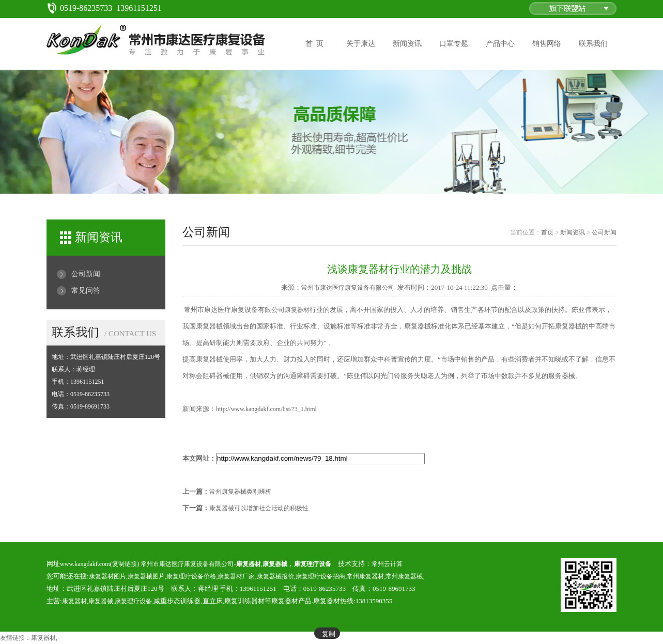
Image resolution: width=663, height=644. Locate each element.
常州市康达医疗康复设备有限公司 (348, 288)
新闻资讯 (407, 44)
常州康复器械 (404, 576)
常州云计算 (387, 564)
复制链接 (125, 564)
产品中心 (500, 44)
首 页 (314, 44)
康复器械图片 (146, 576)
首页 (547, 232)
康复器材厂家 (236, 576)
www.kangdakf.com (85, 564)
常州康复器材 (365, 576)
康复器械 (101, 601)
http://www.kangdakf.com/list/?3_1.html (266, 409)
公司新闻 (86, 274)
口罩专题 (454, 44)
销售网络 (547, 44)
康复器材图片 (107, 576)
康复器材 (297, 310)
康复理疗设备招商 (320, 576)
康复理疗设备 (133, 601)
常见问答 (86, 290)
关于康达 (361, 44)
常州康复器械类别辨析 (240, 492)
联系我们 (593, 44)
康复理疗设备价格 (191, 576)
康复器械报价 (275, 576)
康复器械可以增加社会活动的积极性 (259, 508)
